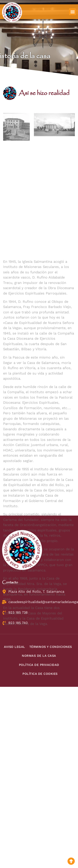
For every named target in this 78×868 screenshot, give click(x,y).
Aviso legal (15, 647)
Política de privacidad (39, 665)
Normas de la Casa (39, 656)
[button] (72, 12)
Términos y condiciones (51, 647)
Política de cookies (40, 674)
